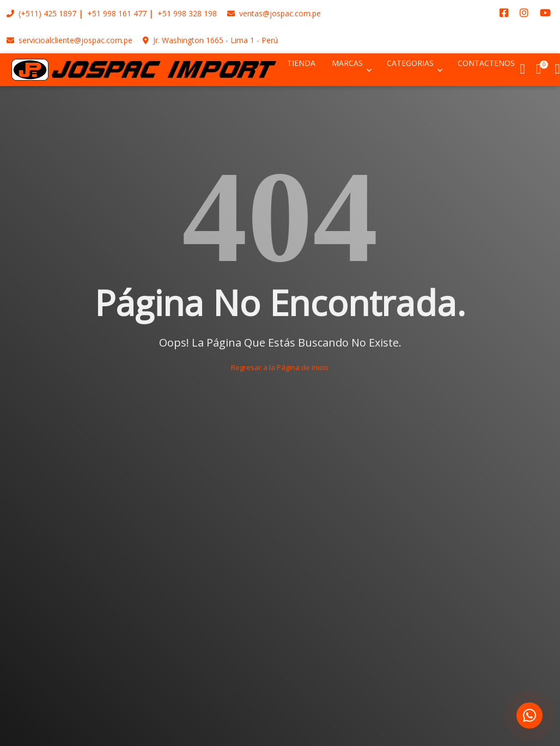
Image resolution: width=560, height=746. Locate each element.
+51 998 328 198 (187, 13)
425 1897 (60, 13)
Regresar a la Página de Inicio (280, 367)
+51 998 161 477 (117, 13)
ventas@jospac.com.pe (274, 13)
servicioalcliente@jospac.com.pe (69, 40)
